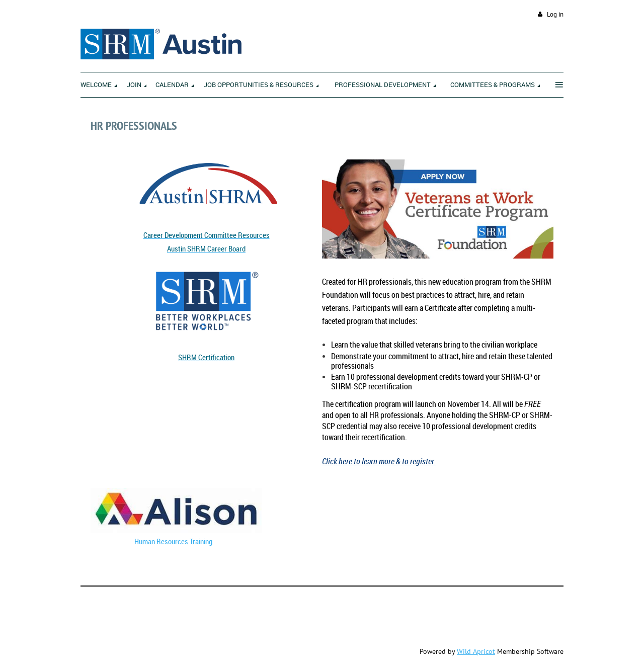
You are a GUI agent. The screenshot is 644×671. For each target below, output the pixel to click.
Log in (555, 14)
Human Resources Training (173, 541)
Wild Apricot (476, 651)
